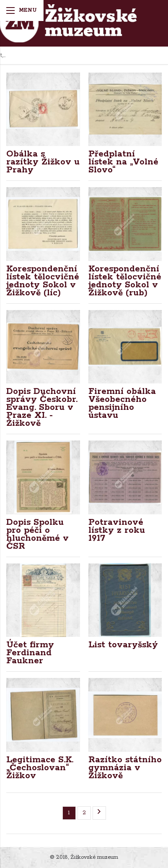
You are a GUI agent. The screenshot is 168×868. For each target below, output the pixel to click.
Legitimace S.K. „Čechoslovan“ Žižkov (40, 768)
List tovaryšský (123, 645)
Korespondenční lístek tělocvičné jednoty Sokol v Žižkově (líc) (43, 281)
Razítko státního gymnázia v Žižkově (125, 768)
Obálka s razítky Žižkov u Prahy (43, 162)
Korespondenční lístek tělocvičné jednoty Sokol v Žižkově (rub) (125, 281)
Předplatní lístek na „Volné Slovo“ (123, 162)
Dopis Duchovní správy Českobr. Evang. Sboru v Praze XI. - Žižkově (42, 407)
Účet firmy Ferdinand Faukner (30, 653)
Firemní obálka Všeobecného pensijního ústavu (122, 403)
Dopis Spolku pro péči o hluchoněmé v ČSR (37, 534)
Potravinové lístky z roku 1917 (117, 530)
